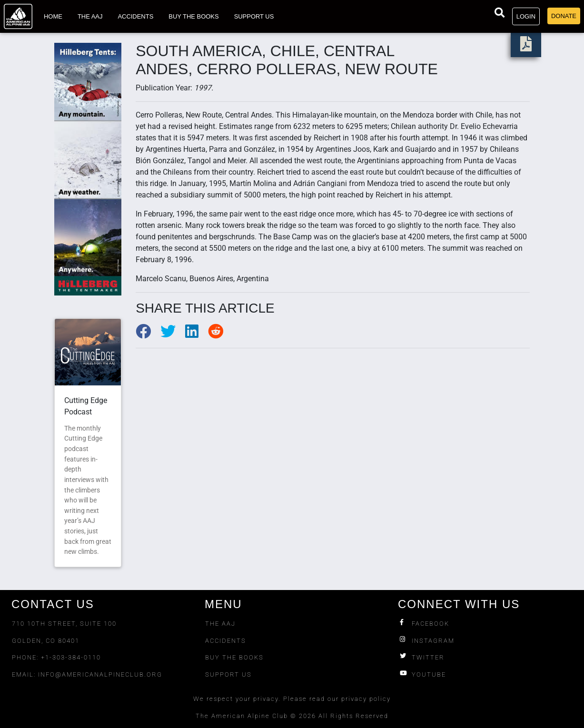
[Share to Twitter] (173, 334)
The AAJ (90, 16)
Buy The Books (234, 657)
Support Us (254, 16)
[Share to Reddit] (219, 334)
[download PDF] (526, 47)
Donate (564, 16)
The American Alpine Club (242, 716)
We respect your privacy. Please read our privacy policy (292, 699)
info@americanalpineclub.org (100, 674)
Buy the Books (193, 16)
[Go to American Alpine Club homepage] (18, 16)
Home (53, 16)
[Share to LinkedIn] (197, 334)
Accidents (135, 16)
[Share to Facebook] (148, 334)
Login (526, 16)
